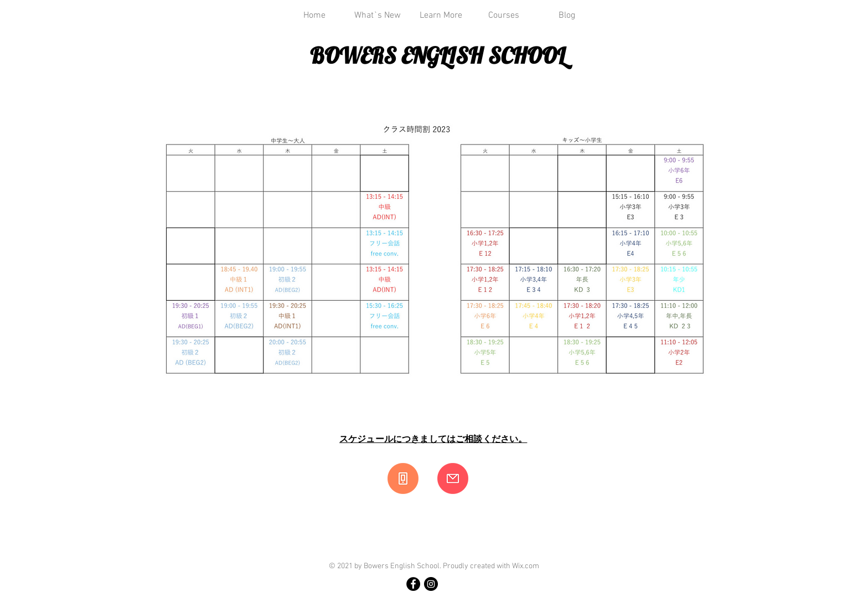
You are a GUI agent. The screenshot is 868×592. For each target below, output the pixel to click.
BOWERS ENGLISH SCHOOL (438, 55)
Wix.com (526, 566)
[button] (441, 16)
